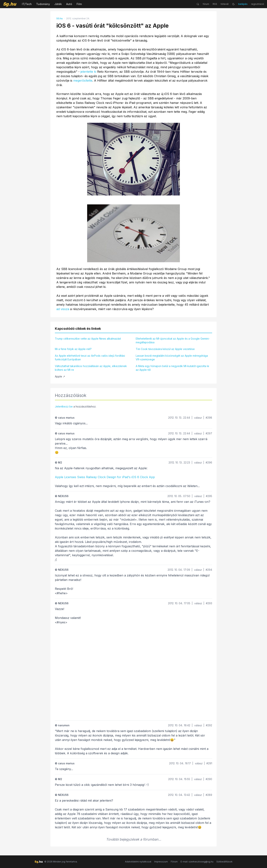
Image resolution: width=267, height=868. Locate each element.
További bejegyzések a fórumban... (134, 839)
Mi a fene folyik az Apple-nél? (73, 349)
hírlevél (225, 4)
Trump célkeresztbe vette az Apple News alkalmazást (88, 339)
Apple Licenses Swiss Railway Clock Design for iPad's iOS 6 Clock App (105, 477)
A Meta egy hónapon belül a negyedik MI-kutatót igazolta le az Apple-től (172, 368)
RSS (215, 4)
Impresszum (161, 862)
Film (79, 4)
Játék (58, 4)
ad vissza (63, 309)
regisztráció (258, 4)
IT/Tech (27, 4)
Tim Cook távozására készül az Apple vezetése (165, 349)
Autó (69, 4)
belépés (243, 4)
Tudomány (43, 4)
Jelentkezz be (64, 406)
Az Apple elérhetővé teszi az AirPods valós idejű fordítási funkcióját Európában (90, 357)
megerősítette (83, 80)
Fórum (174, 862)
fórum (206, 4)
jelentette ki (88, 72)
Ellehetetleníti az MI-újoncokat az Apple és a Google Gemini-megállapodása (173, 340)
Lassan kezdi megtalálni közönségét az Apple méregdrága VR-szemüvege (172, 357)
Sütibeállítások (224, 862)
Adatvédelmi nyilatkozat (138, 862)
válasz (198, 418)
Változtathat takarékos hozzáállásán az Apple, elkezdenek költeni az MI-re (91, 368)
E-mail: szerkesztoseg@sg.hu (197, 862)
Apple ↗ (60, 376)
